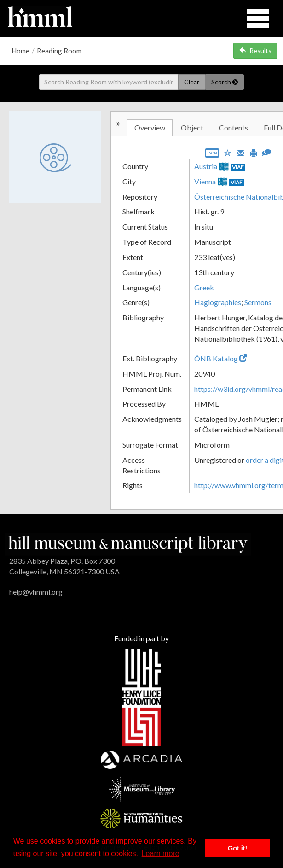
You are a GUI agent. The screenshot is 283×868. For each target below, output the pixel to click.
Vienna (205, 181)
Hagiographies (218, 302)
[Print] (254, 152)
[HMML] (128, 543)
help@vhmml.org (36, 592)
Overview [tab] (150, 127)
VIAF (238, 167)
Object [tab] (192, 127)
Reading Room (59, 51)
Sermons (258, 302)
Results (255, 50)
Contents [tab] (234, 127)
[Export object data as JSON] (212, 155)
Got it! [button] (237, 848)
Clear (192, 82)
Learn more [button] (161, 853)
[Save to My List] (228, 152)
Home (20, 51)
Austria (206, 166)
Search (225, 82)
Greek (204, 287)
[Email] (241, 152)
